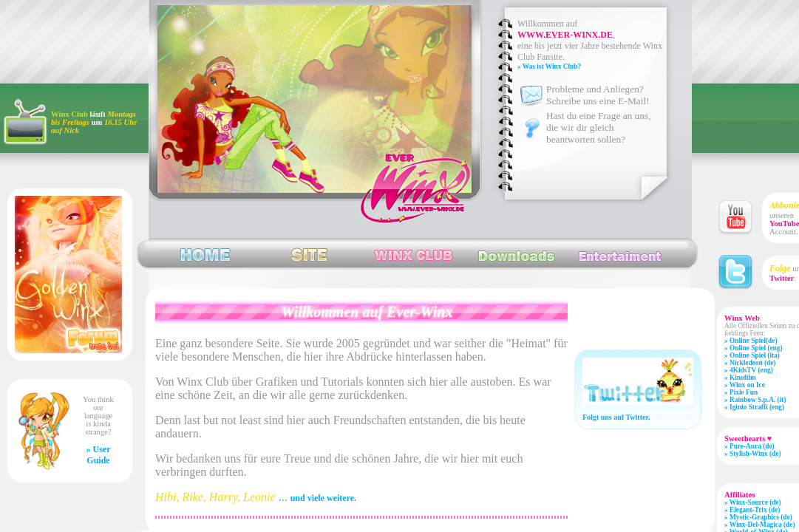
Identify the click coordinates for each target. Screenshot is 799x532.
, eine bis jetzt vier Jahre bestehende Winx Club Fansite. (590, 46)
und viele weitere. (323, 498)
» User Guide (99, 455)
